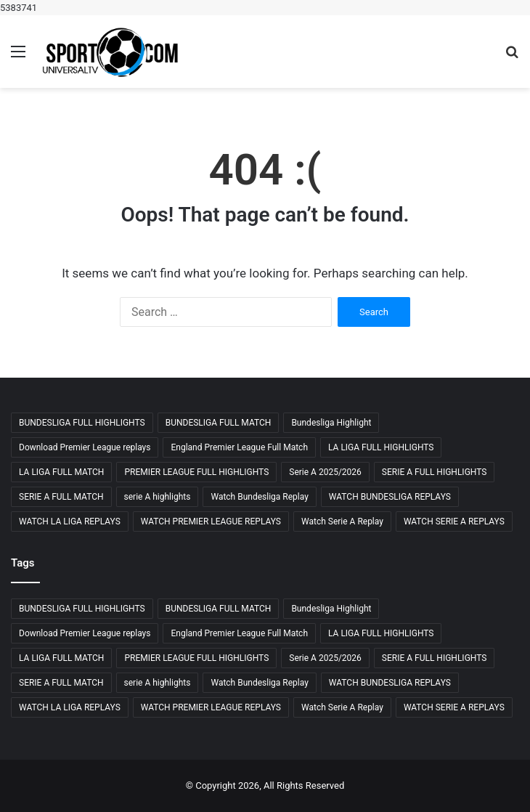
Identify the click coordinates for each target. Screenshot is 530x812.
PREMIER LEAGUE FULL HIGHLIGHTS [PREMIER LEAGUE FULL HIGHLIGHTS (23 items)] (196, 472)
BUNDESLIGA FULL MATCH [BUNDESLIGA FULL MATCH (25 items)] (219, 423)
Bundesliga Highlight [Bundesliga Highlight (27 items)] (331, 423)
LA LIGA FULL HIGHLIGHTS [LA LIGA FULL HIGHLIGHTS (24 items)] (381, 447)
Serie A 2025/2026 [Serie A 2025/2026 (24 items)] (325, 472)
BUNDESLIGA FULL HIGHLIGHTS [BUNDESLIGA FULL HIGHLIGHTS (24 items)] (82, 423)
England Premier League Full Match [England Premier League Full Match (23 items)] (239, 447)
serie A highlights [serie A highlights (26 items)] (158, 497)
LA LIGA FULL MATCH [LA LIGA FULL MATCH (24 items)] (61, 472)
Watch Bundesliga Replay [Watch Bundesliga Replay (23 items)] (259, 497)
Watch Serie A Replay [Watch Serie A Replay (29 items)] (342, 521)
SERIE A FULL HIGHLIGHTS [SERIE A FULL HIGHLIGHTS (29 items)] (435, 472)
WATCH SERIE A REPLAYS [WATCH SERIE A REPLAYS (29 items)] (454, 521)
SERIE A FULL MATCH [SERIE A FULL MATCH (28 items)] (61, 497)
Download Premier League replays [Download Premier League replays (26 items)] (85, 447)
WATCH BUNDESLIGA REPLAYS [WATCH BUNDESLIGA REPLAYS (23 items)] (390, 497)
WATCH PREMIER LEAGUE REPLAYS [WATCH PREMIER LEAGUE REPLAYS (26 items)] (211, 521)
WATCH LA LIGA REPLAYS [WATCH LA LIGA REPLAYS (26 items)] (70, 521)
